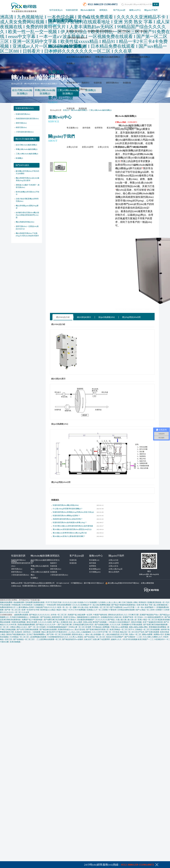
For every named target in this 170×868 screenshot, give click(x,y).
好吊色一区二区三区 (59, 615)
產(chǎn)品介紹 (63, 317)
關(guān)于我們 (151, 10)
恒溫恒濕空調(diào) (75, 31)
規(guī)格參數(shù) (107, 317)
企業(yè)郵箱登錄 (147, 583)
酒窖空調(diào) (124, 31)
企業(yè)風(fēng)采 (121, 147)
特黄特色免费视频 (19, 622)
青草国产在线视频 (100, 622)
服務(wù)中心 (135, 10)
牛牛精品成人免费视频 (101, 627)
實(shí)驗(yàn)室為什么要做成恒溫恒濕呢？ (69, 536)
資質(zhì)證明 (88, 147)
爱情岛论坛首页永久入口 (118, 615)
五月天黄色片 (71, 620)
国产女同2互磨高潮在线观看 (28, 630)
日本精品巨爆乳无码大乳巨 (83, 625)
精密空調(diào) (141, 31)
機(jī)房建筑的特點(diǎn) (25, 222)
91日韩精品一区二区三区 (20, 637)
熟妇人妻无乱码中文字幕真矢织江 (55, 632)
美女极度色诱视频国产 (86, 620)
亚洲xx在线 (88, 622)
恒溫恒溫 (98, 83)
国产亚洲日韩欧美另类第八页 (98, 630)
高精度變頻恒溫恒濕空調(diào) (101, 31)
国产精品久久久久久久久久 (40, 615)
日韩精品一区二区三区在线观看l (148, 630)
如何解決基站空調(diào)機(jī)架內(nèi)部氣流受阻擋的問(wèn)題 (28, 215)
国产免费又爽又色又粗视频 (54, 620)
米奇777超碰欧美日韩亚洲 (153, 622)
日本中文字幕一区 (104, 632)
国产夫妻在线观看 (152, 632)
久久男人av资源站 (76, 637)
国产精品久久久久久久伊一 (47, 625)
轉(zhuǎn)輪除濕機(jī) (49, 84)
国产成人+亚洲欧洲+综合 (63, 622)
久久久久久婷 (115, 625)
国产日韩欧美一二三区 (133, 637)
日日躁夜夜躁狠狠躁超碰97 (57, 627)
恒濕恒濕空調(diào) (30, 586)
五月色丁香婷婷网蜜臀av (36, 634)
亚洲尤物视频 (15, 642)
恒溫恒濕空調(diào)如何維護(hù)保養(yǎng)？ (70, 522)
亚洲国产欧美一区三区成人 (133, 617)
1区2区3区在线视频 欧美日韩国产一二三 (138, 639)
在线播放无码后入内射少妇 (111, 617)
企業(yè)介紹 (72, 147)
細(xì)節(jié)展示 (84, 317)
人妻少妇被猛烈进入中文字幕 (117, 634)
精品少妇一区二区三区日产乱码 (132, 632)
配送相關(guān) (113, 128)
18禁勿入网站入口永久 (19, 627)
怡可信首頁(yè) (56, 10)
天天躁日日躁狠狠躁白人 (20, 617)
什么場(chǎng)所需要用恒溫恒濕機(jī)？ (68, 509)
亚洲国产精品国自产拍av (150, 615)
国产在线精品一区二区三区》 (25, 639)
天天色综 (116, 632)
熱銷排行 (86, 83)
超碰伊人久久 (116, 639)
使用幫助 (99, 128)
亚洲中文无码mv (70, 617)
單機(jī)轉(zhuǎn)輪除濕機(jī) (108, 57)
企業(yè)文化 (103, 147)
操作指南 (86, 128)
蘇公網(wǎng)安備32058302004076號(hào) (124, 583)
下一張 (110, 167)
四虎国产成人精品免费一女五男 (80, 615)
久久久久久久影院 (45, 622)
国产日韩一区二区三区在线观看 (59, 634)
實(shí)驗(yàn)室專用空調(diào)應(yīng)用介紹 (70, 533)
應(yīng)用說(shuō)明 (131, 317)
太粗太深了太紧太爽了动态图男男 (97, 639)
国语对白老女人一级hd (81, 634)
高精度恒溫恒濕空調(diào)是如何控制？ (68, 519)
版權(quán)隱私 (144, 574)
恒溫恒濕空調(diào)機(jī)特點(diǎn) (66, 505)
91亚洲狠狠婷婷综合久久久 (58, 637)
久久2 (94, 632)
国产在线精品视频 (102, 625)
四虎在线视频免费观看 (26, 625)
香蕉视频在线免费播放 (158, 627)
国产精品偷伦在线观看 (48, 630)
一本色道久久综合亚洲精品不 (119, 622)
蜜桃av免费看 (148, 634)
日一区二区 (5, 627)
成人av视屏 (78, 622)
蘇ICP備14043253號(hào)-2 (94, 583)
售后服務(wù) (72, 128)
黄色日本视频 (137, 622)
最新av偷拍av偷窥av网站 (139, 627)
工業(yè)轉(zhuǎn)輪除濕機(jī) (137, 57)
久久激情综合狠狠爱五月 (154, 617)
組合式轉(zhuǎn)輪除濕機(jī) (79, 57)
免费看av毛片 (159, 634)
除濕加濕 (83, 108)
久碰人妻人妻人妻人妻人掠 (126, 620)
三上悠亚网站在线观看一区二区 (49, 639)
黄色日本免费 (32, 622)
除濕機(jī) (71, 63)
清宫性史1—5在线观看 (32, 632)
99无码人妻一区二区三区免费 (80, 627)
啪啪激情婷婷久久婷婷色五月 (89, 617)
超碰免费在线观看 (21, 615)
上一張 (51, 167)
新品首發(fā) (72, 83)
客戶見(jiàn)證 (119, 10)
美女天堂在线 (80, 630)
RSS (150, 576)
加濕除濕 (127, 83)
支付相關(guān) (131, 128)
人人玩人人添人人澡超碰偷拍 (80, 632)
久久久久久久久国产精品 (105, 620)
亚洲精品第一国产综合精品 (41, 617)
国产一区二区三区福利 (37, 627)
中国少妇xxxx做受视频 (120, 627)
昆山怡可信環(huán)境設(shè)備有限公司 (39, 583)
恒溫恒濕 (71, 108)
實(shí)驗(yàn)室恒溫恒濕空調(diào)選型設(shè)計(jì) (72, 529)
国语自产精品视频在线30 (16, 634)
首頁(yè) (66, 110)
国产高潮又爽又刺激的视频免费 (156, 625)
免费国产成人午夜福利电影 (32, 620)
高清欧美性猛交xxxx (66, 630)
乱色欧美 (19, 632)
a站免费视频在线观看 (38, 637)
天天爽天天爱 (134, 615)
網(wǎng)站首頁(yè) (32, 84)
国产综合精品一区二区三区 (95, 637)
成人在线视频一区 (97, 634)
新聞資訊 (103, 10)
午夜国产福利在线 (100, 615)
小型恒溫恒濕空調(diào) (77, 38)
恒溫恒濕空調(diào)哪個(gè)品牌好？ (66, 516)
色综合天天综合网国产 (115, 637)
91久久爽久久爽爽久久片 (153, 637)
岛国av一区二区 (135, 634)
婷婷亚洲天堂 (57, 617)
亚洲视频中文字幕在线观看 (132, 625)
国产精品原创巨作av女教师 (73, 639)
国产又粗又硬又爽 (65, 625)
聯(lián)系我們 (139, 147)
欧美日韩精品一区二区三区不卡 (122, 630)
